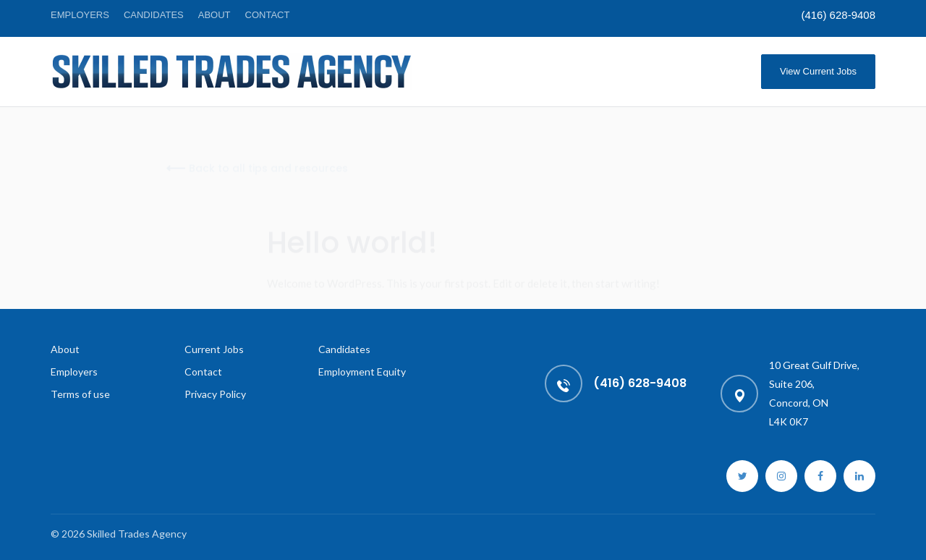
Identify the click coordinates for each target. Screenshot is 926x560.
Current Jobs (214, 349)
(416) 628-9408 (838, 15)
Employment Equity (362, 372)
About (214, 15)
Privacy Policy (215, 394)
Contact (268, 15)
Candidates (154, 15)
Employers (80, 15)
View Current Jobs (818, 71)
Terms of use (80, 394)
